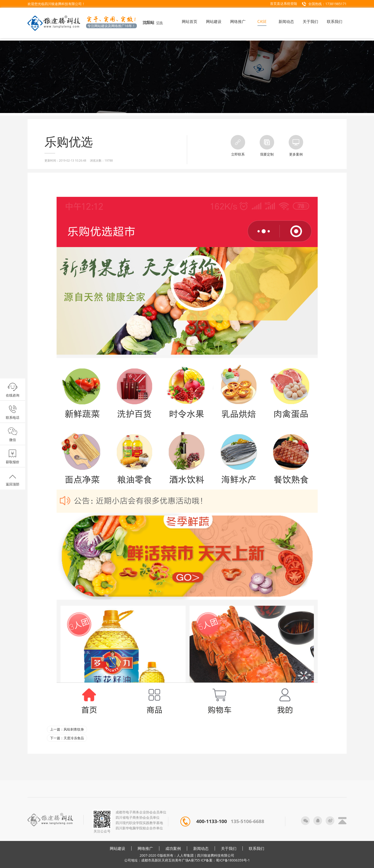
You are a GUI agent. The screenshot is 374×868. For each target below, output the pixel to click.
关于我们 (229, 848)
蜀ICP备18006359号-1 (233, 860)
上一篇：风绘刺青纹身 (67, 729)
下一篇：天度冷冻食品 (67, 738)
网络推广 (145, 848)
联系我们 (257, 848)
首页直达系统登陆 (284, 4)
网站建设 (117, 848)
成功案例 (173, 848)
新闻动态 (201, 848)
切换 (160, 23)
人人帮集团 (185, 855)
